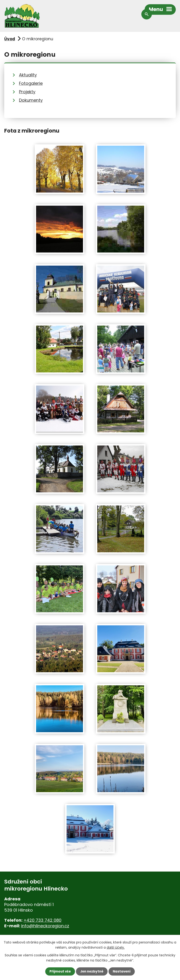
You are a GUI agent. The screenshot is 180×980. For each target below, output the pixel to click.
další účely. (116, 947)
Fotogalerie (31, 83)
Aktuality (28, 75)
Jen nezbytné (92, 971)
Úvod (10, 39)
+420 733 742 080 (42, 920)
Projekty (27, 92)
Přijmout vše (59, 971)
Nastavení (123, 971)
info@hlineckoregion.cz (45, 926)
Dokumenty (31, 100)
